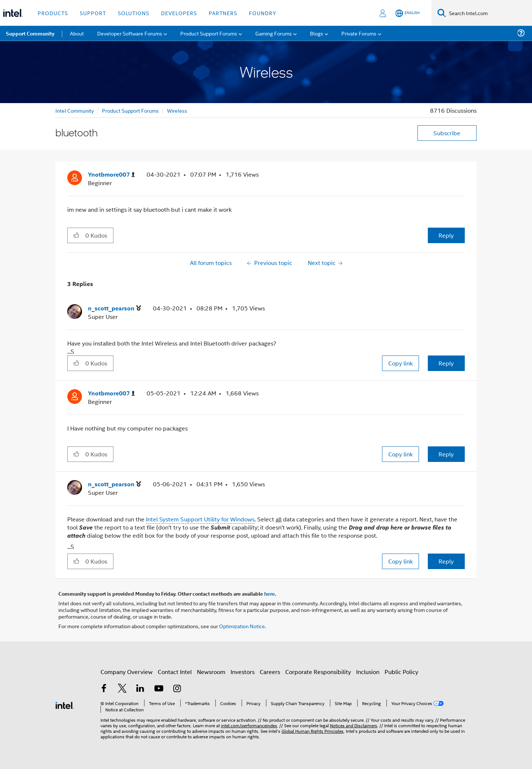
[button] (76, 235)
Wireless (177, 110)
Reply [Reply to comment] (446, 363)
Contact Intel (175, 672)
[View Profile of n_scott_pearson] (115, 308)
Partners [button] (223, 13)
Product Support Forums (130, 110)
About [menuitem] (77, 33)
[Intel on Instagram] (177, 689)
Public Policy (401, 672)
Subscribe (447, 133)
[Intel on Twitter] (122, 689)
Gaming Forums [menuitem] (274, 33)
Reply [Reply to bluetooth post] (446, 235)
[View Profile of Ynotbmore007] (111, 175)
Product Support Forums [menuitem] (209, 33)
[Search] (442, 13)
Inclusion (368, 672)
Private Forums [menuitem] (359, 33)
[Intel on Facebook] (104, 689)
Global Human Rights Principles (313, 731)
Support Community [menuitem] (30, 33)
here (270, 593)
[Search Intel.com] (489, 13)
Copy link (400, 363)
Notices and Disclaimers (354, 725)
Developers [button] (179, 13)
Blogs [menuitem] (317, 33)
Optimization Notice (242, 626)
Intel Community (75, 110)
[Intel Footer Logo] (65, 705)
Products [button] (53, 13)
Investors (243, 672)
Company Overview (127, 672)
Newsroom (211, 672)
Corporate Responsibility (318, 672)
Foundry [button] (263, 13)
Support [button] (93, 13)
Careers (270, 672)
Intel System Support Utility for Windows (200, 519)
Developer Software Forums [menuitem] (130, 33)
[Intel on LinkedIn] (140, 689)
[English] (407, 13)
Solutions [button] (134, 13)
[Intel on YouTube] (159, 689)
